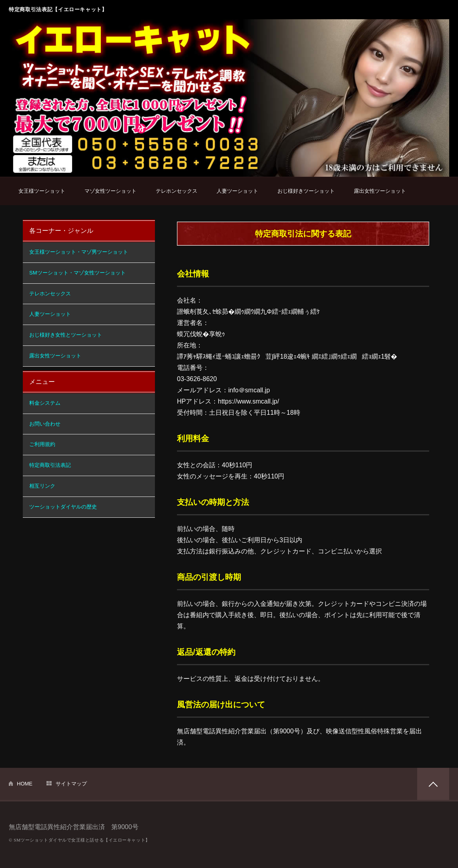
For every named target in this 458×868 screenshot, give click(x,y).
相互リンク (42, 486)
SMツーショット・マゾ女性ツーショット (77, 273)
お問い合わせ (45, 424)
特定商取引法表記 (50, 465)
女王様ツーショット (42, 191)
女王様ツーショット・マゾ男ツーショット (79, 252)
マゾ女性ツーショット (110, 191)
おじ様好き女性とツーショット (66, 335)
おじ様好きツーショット (306, 191)
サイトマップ (71, 784)
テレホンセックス (177, 191)
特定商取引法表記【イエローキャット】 (58, 9)
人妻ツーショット (237, 191)
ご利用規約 (42, 444)
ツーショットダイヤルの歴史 (63, 507)
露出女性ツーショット (380, 191)
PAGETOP (433, 784)
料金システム (45, 403)
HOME (25, 784)
